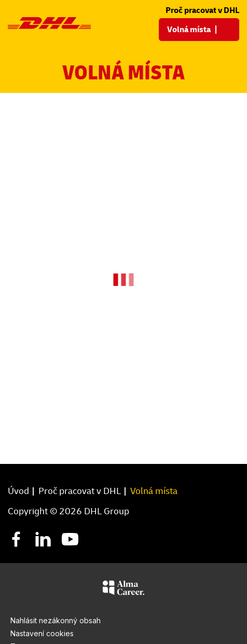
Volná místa (154, 491)
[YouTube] (70, 539)
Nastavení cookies (42, 633)
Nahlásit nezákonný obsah (56, 620)
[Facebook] (16, 539)
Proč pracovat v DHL (202, 10)
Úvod (18, 491)
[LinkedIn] (43, 539)
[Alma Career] (124, 590)
